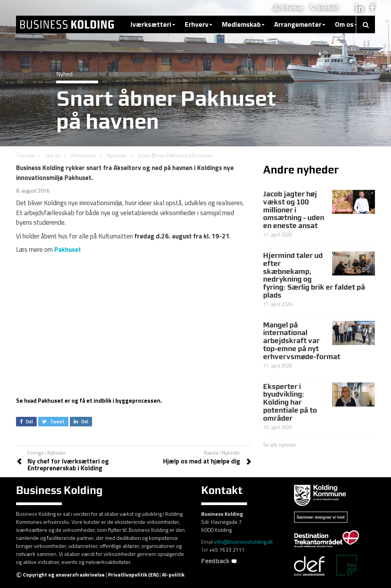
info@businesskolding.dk (244, 542)
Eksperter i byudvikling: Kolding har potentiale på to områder (290, 402)
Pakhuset (68, 249)
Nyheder (117, 155)
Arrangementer (300, 24)
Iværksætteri (153, 24)
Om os (346, 24)
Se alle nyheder (280, 445)
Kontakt (324, 8)
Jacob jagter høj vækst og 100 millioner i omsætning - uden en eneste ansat (294, 210)
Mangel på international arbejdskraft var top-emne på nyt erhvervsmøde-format (302, 341)
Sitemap (288, 8)
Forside (26, 155)
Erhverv (199, 24)
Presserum (84, 155)
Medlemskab (243, 24)
